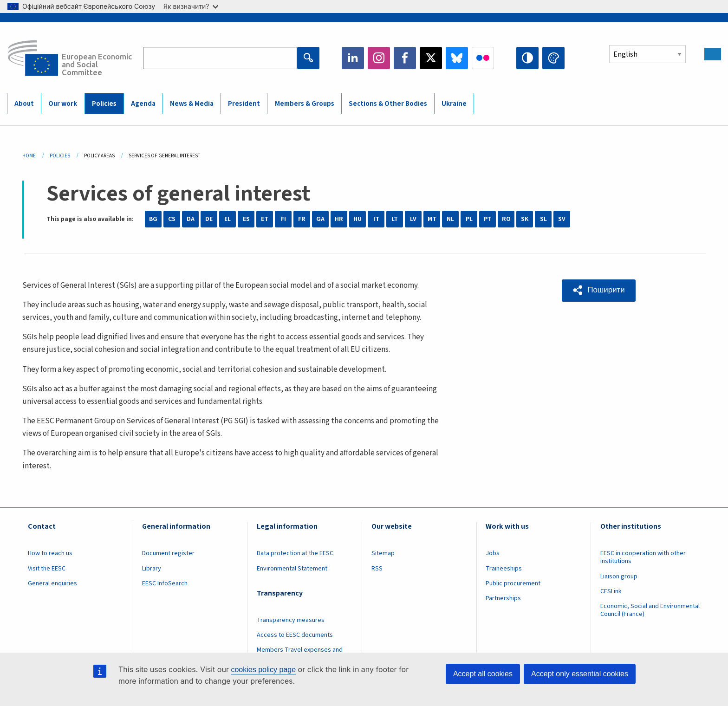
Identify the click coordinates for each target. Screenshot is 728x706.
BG (153, 219)
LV (413, 219)
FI (283, 219)
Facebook (405, 58)
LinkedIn (353, 58)
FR (302, 219)
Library (152, 569)
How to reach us (50, 553)
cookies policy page (263, 670)
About (24, 104)
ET (265, 219)
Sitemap (383, 553)
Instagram (379, 58)
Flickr (483, 58)
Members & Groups (305, 104)
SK (525, 219)
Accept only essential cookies (580, 674)
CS (172, 219)
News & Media (192, 104)
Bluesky (457, 58)
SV (562, 219)
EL (227, 219)
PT (488, 219)
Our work (63, 104)
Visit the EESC (47, 569)
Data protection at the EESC (295, 553)
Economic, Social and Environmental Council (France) (650, 610)
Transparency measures (291, 620)
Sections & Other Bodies (388, 104)
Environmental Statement (292, 569)
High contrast (527, 58)
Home (29, 156)
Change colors (553, 58)
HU (357, 219)
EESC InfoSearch (165, 583)
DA (191, 219)
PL (469, 219)
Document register (168, 553)
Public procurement (513, 583)
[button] (599, 290)
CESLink (611, 591)
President (244, 104)
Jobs (493, 553)
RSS (377, 569)
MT (432, 219)
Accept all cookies (483, 674)
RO (506, 219)
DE (209, 219)
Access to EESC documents (295, 635)
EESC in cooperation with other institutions (643, 557)
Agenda (143, 104)
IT (376, 219)
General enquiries (52, 583)
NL (450, 219)
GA (320, 219)
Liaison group (619, 576)
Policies (104, 104)
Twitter (431, 58)
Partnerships (503, 598)
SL (543, 219)
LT (395, 219)
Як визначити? (191, 6)
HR (339, 219)
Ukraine (454, 104)
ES (246, 219)
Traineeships (504, 569)
